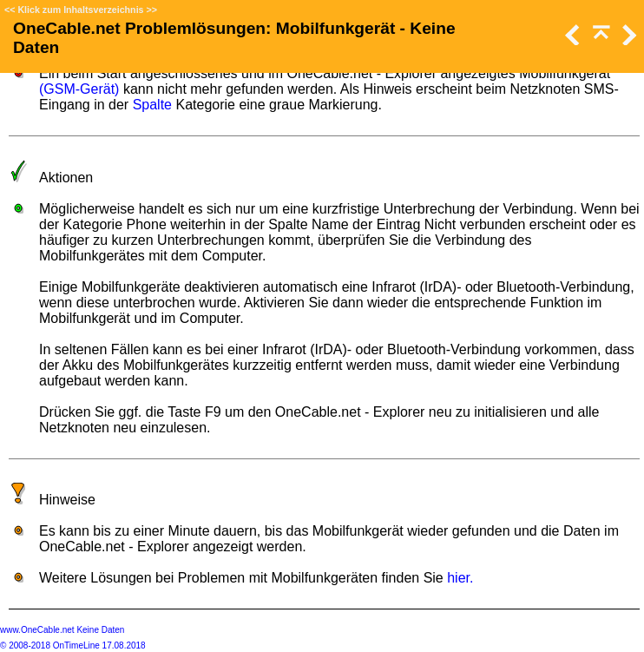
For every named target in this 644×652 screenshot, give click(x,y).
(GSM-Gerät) (79, 89)
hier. (460, 578)
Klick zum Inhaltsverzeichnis (80, 10)
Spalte (152, 105)
